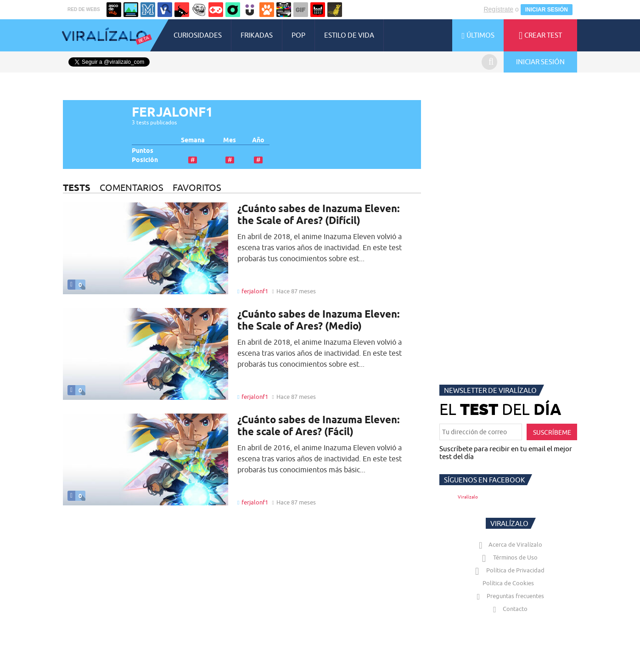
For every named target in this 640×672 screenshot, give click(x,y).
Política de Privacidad (508, 579)
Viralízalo (468, 506)
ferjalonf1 (255, 300)
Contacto (508, 618)
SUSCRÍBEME (552, 442)
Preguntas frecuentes (508, 605)
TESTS (77, 197)
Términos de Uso (508, 566)
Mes (230, 149)
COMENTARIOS (132, 197)
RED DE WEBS (84, 19)
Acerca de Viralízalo (509, 554)
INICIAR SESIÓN (547, 19)
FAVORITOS (197, 197)
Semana (193, 149)
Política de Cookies (508, 592)
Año (258, 149)
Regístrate (498, 18)
